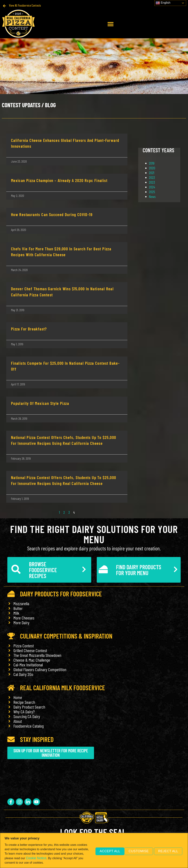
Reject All (136, 851)
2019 (152, 163)
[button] (111, 24)
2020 (152, 168)
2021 (152, 173)
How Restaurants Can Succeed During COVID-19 (52, 214)
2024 (152, 187)
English (163, 3)
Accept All (168, 851)
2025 (152, 192)
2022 (152, 177)
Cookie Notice (54, 858)
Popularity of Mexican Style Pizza (40, 403)
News (152, 196)
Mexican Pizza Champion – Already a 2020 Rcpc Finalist (59, 180)
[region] (94, 850)
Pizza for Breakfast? (29, 329)
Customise (104, 851)
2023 (152, 182)
